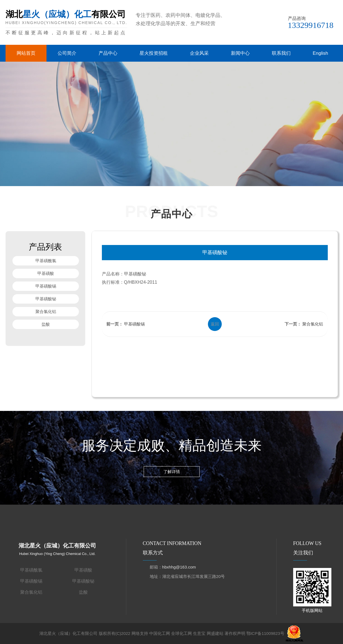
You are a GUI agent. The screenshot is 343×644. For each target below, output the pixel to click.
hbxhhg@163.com (179, 567)
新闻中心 (240, 53)
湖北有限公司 (66, 23)
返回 (215, 324)
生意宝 (199, 633)
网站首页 (26, 53)
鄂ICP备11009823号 (265, 633)
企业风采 (199, 53)
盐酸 (46, 324)
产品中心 (108, 53)
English (321, 53)
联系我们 (281, 53)
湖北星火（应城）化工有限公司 (68, 633)
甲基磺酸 (46, 273)
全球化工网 (181, 633)
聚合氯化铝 (46, 311)
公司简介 (67, 53)
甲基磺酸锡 (46, 286)
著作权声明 (235, 633)
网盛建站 (215, 633)
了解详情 (172, 473)
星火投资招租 (154, 53)
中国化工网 (160, 633)
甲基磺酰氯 (46, 261)
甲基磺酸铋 (46, 299)
